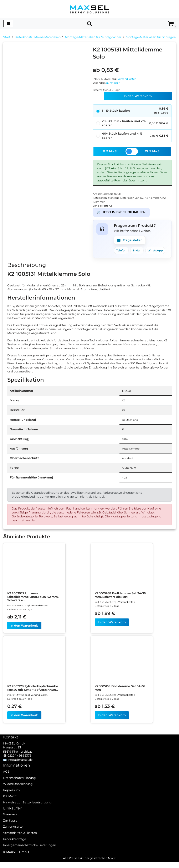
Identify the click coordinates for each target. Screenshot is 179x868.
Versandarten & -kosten (20, 845)
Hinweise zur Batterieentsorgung (27, 814)
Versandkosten (130, 79)
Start (7, 37)
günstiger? (115, 83)
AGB (6, 783)
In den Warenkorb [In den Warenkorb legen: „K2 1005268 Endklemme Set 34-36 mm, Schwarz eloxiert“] (112, 628)
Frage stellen (130, 242)
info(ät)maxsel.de (20, 772)
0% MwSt (10, 808)
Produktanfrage (15, 851)
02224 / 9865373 (19, 767)
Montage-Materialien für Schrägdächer (93, 37)
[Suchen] (89, 24)
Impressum (11, 802)
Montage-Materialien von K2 (129, 199)
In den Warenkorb (138, 97)
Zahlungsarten (14, 838)
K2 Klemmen (158, 199)
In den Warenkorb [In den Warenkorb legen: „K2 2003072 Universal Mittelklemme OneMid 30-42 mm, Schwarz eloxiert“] (24, 631)
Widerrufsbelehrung (18, 796)
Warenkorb (11, 826)
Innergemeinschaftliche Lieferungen (30, 857)
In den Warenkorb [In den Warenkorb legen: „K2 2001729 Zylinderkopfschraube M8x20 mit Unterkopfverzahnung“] (24, 721)
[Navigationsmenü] (8, 24)
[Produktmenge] (98, 97)
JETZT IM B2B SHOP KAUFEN (121, 214)
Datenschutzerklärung (19, 789)
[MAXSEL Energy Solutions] (89, 9)
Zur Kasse (10, 832)
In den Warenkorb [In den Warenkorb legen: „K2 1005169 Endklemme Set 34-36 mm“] (112, 721)
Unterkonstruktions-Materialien (38, 37)
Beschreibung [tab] (27, 267)
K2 (111, 207)
